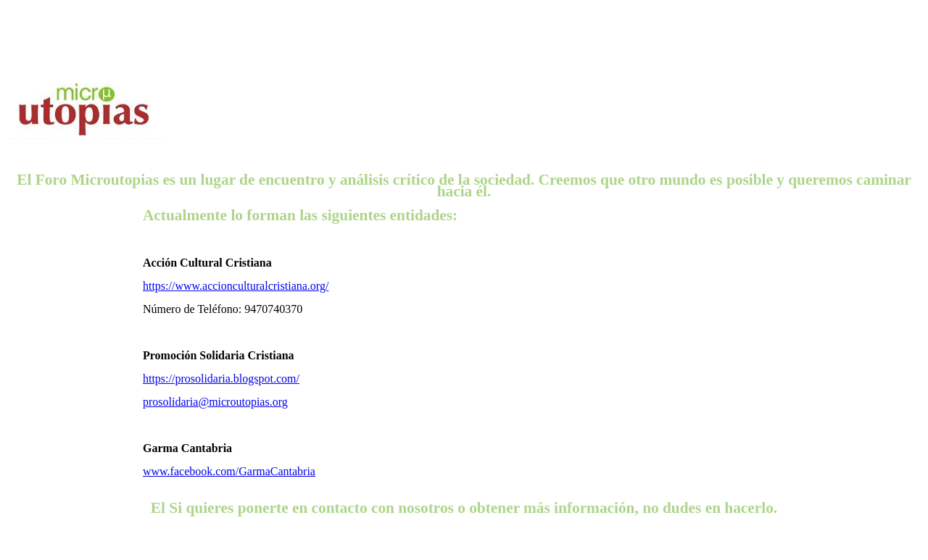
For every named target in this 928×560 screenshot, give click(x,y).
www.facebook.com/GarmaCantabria (229, 471)
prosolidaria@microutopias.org (215, 402)
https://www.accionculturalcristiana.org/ (236, 286)
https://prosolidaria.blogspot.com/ (221, 379)
